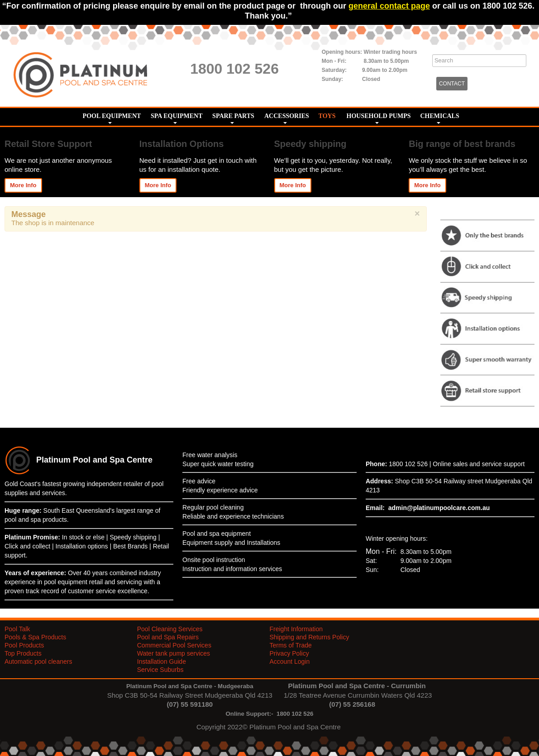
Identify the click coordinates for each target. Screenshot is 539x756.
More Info (23, 185)
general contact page (389, 6)
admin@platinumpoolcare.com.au (439, 508)
